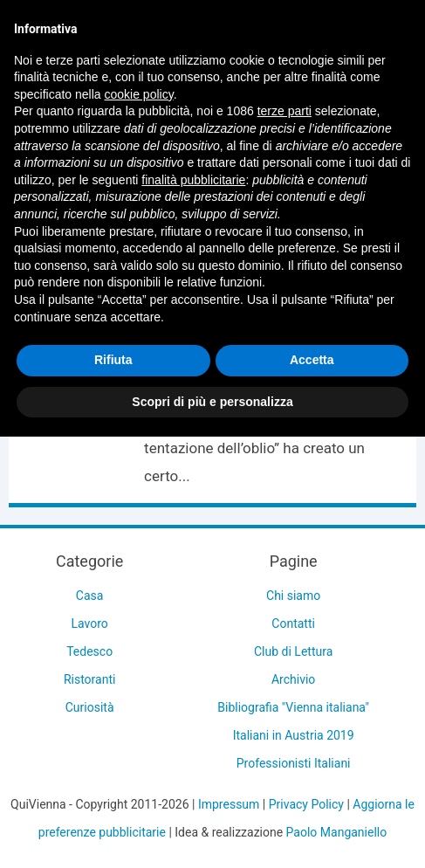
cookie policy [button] (139, 94)
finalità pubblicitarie (193, 180)
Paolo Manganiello (337, 832)
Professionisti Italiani (294, 763)
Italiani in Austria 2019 (294, 735)
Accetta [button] (312, 360)
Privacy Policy (306, 804)
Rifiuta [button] (113, 360)
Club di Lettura (293, 651)
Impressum (229, 804)
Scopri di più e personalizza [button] (212, 402)
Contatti (293, 623)
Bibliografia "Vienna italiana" (293, 707)
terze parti (284, 111)
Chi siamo (293, 596)
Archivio (293, 679)
